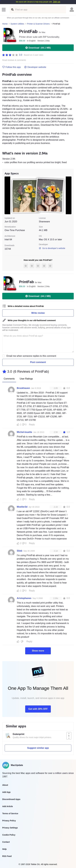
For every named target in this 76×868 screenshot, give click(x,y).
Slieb (19, 551)
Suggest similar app (38, 748)
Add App (6, 792)
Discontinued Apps (11, 799)
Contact (6, 842)
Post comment (38, 362)
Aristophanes (24, 598)
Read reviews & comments (14, 60)
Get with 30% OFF (38, 709)
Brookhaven (23, 388)
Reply (32, 425)
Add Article (8, 806)
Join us (57, 2)
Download (38, 48)
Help (4, 849)
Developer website (35, 67)
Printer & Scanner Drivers (38, 24)
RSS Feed (7, 856)
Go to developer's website (52, 248)
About (5, 785)
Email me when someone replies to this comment (31, 356)
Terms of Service (10, 813)
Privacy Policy (9, 821)
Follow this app (12, 67)
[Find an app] (12, 10)
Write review (38, 313)
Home (5, 24)
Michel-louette (24, 432)
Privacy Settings (10, 828)
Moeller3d (22, 507)
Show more (38, 651)
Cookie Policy (9, 835)
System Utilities (17, 24)
